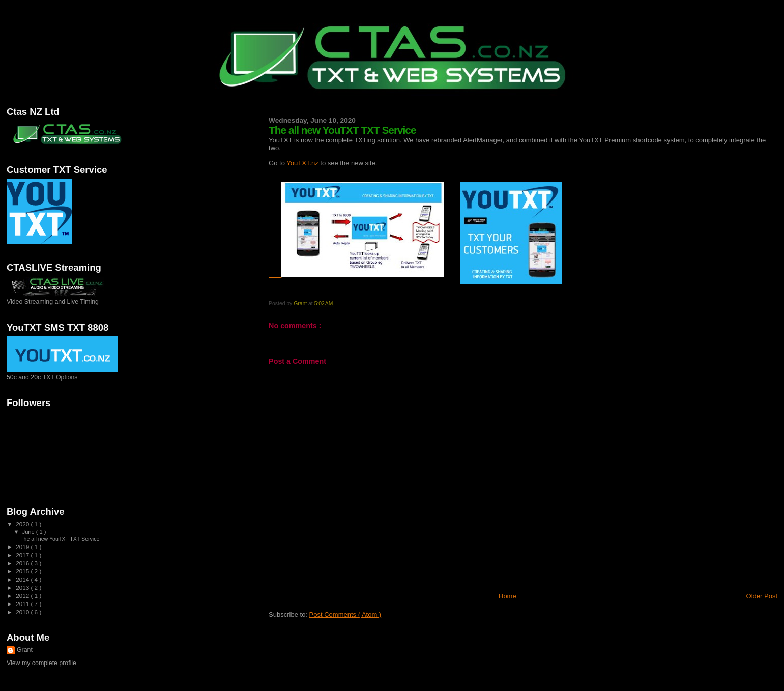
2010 (23, 612)
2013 (23, 587)
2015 (23, 571)
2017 (23, 555)
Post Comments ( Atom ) (345, 614)
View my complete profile (41, 663)
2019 (23, 547)
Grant (25, 650)
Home (507, 596)
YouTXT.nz (302, 163)
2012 (23, 596)
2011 (23, 604)
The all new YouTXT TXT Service (60, 539)
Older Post (762, 596)
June (29, 532)
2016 (23, 563)
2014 (23, 579)
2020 (23, 524)
